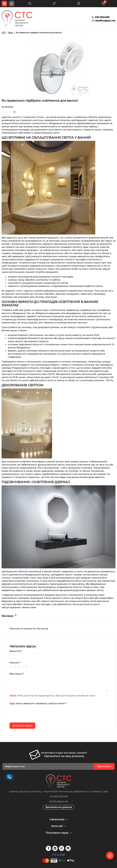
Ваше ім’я (15, 651)
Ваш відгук (16, 674)
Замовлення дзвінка (59, 807)
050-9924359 (101, 17)
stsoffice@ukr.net (104, 21)
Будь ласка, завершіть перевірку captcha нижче (37, 703)
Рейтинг (14, 663)
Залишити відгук (22, 726)
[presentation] (33, 712)
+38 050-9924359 (59, 796)
